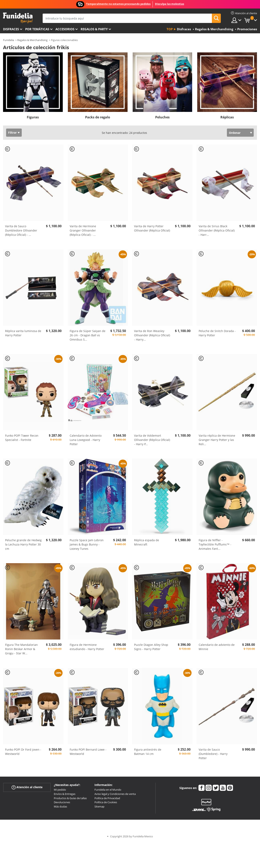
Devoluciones (62, 802)
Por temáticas (37, 29)
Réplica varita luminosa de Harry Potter (23, 333)
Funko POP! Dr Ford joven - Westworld (23, 752)
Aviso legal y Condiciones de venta (115, 794)
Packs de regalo (98, 117)
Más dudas (60, 806)
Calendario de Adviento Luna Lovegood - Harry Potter (86, 440)
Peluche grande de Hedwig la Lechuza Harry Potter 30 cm (23, 544)
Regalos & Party (94, 29)
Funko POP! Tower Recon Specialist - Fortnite (22, 438)
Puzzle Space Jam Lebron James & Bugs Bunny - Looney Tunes (87, 544)
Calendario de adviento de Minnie (217, 647)
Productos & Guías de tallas (70, 798)
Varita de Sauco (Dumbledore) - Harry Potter (213, 754)
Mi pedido (60, 790)
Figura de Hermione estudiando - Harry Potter (87, 647)
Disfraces (11, 29)
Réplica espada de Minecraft (147, 542)
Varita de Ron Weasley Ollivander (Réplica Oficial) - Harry (152, 335)
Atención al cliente (27, 787)
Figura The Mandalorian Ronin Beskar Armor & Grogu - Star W (21, 649)
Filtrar (12, 133)
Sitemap (99, 806)
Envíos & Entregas (65, 794)
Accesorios (65, 29)
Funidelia (9, 40)
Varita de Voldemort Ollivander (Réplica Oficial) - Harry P (152, 440)
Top (170, 29)
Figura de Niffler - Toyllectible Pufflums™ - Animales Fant (215, 544)
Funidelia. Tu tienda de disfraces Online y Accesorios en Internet (18, 18)
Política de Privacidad (107, 798)
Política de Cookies (106, 802)
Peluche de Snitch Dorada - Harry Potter (217, 333)
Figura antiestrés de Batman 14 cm (148, 752)
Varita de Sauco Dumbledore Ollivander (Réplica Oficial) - (21, 230)
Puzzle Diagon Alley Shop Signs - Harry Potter (151, 647)
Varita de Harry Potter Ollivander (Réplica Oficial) (152, 228)
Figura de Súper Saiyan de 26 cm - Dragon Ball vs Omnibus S (88, 335)
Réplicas (227, 117)
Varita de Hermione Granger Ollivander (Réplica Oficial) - (83, 230)
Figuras (33, 117)
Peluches (162, 117)
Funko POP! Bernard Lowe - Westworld (88, 752)
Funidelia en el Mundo (108, 790)
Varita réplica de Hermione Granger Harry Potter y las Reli (217, 440)
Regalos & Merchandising (32, 40)
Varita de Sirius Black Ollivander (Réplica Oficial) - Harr (217, 230)
